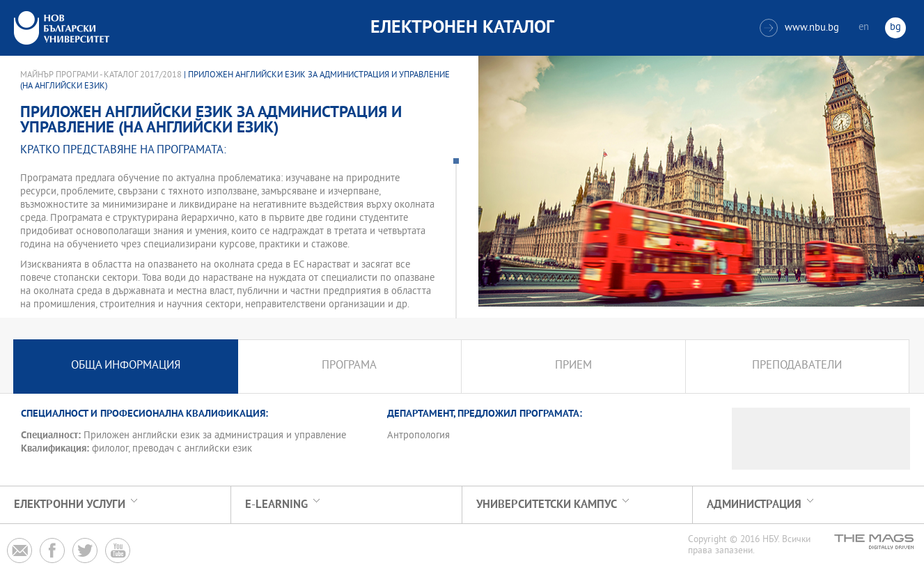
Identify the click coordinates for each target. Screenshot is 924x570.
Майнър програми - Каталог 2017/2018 (101, 75)
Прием (573, 366)
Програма (349, 366)
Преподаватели (797, 366)
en (864, 28)
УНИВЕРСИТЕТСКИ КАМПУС (547, 505)
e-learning (276, 505)
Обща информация (126, 366)
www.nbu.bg (799, 28)
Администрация (754, 505)
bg (895, 28)
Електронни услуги (70, 505)
